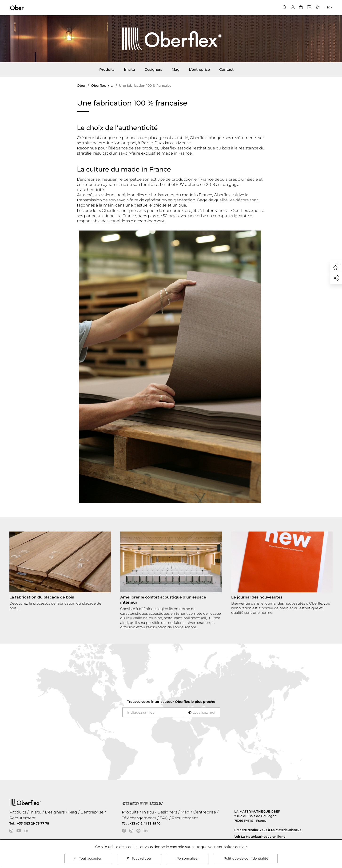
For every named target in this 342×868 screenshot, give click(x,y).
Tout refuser (139, 858)
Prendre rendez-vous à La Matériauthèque (268, 830)
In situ (129, 69)
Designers (153, 69)
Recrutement (23, 818)
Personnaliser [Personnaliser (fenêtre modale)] (188, 858)
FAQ (164, 818)
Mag (176, 69)
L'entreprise (199, 69)
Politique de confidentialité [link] (246, 858)
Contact (226, 69)
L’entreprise (92, 812)
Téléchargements (139, 818)
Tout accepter (88, 858)
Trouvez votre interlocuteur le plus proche (171, 702)
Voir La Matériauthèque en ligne (260, 837)
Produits (107, 69)
